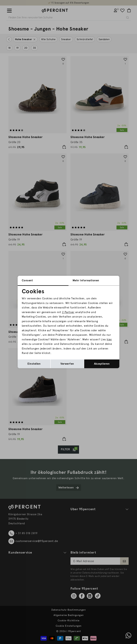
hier (109, 339)
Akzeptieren (102, 364)
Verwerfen (67, 364)
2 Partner (68, 312)
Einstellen (34, 364)
